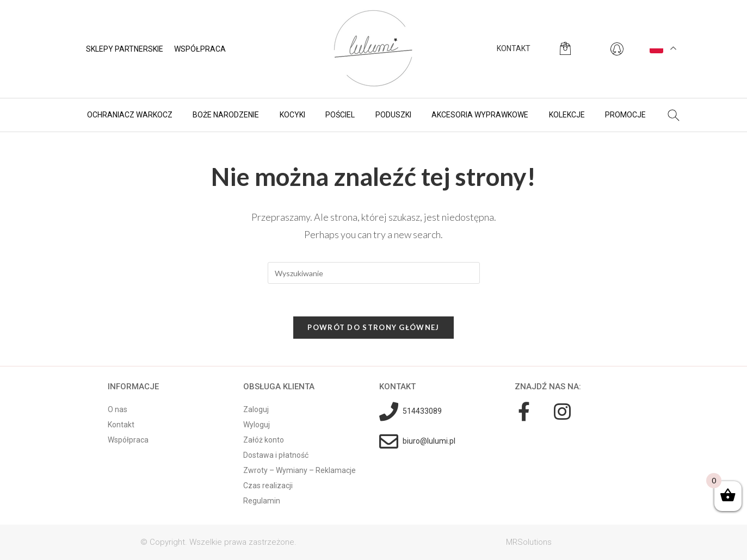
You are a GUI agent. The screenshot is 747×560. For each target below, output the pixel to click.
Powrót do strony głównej (373, 327)
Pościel (340, 115)
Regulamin (262, 501)
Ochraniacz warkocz (130, 115)
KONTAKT (514, 48)
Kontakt (121, 425)
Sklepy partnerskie (125, 49)
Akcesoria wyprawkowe (480, 115)
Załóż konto (264, 440)
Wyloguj (257, 425)
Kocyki (292, 115)
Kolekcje (567, 115)
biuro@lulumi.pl (429, 441)
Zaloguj (256, 409)
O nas (118, 409)
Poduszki (393, 115)
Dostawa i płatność (276, 455)
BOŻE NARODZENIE (226, 115)
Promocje (625, 115)
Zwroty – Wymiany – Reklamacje (300, 470)
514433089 (422, 411)
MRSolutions (529, 542)
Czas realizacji (268, 486)
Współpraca (200, 49)
